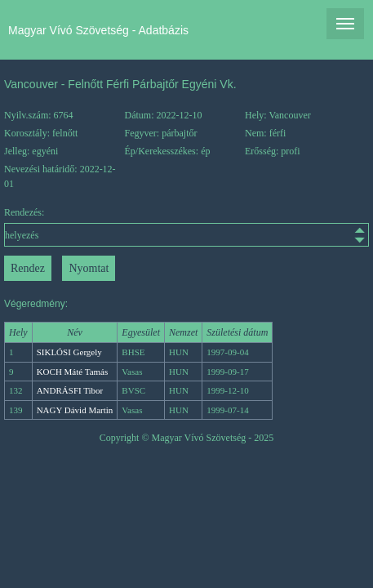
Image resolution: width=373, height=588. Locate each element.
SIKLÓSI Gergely (69, 352)
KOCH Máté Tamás (73, 372)
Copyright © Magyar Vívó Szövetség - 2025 (187, 438)
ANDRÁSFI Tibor (70, 390)
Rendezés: (186, 227)
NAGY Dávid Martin (75, 410)
